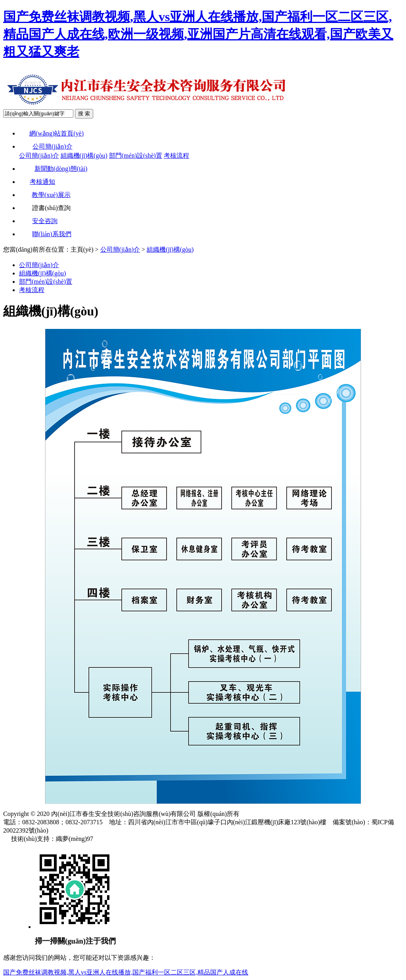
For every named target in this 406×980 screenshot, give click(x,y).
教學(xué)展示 (45, 195)
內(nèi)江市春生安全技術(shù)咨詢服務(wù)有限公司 (124, 814)
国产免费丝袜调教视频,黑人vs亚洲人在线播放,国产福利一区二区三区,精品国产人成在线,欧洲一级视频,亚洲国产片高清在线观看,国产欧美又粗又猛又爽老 (198, 34)
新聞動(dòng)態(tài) (53, 169)
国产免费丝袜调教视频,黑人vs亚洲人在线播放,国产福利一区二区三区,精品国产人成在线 (126, 972)
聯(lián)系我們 (45, 234)
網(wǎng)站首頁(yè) (51, 133)
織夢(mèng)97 (75, 839)
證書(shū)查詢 (45, 208)
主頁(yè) (82, 249)
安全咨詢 (38, 221)
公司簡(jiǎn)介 (46, 146)
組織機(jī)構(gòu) (84, 156)
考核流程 (176, 156)
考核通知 (37, 182)
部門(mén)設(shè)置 (136, 156)
